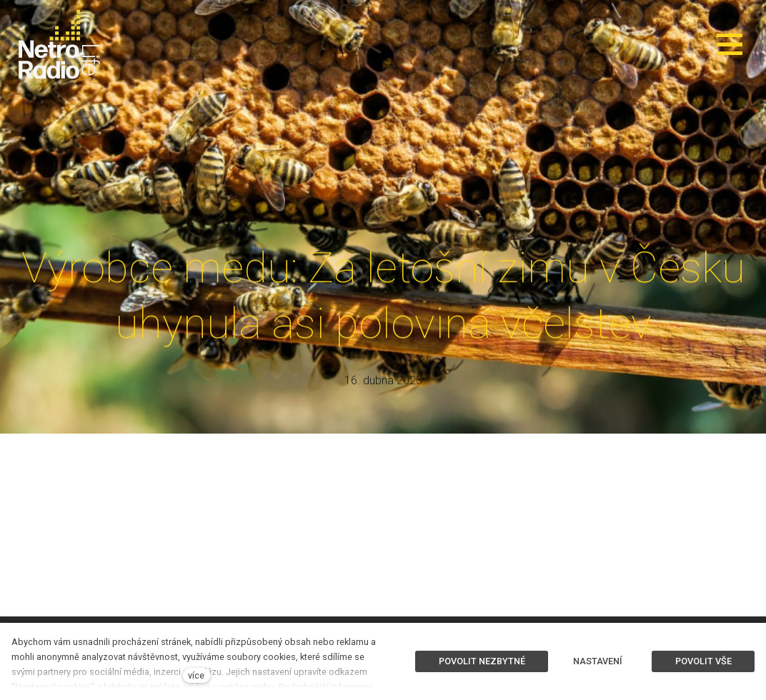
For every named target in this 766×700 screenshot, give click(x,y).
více (196, 675)
